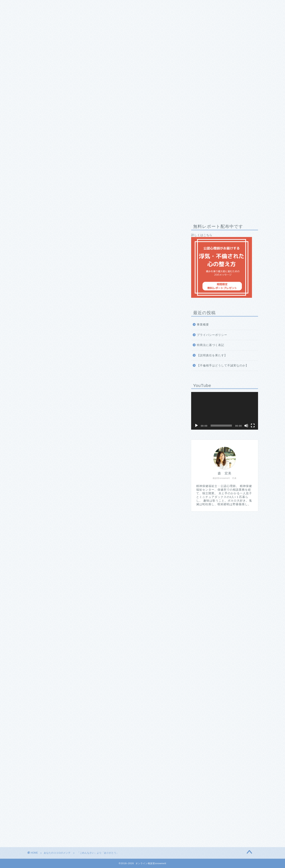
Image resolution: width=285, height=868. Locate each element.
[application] (225, 411)
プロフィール (80, 5)
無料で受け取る (103, 725)
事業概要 (203, 325)
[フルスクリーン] (253, 426)
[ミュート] (246, 426)
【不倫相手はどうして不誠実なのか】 (223, 366)
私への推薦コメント (113, 5)
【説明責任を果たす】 (212, 355)
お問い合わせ (146, 5)
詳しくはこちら (222, 266)
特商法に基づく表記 (211, 345)
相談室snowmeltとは (46, 5)
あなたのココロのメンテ (41, 227)
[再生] (196, 426)
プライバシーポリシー (212, 335)
